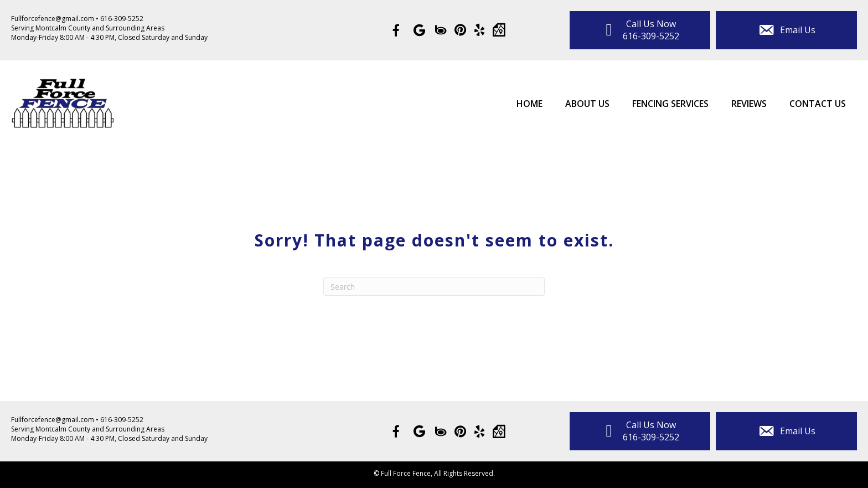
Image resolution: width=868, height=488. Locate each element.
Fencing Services (670, 104)
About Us (587, 104)
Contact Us (818, 104)
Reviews (749, 104)
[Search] (434, 286)
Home (529, 104)
